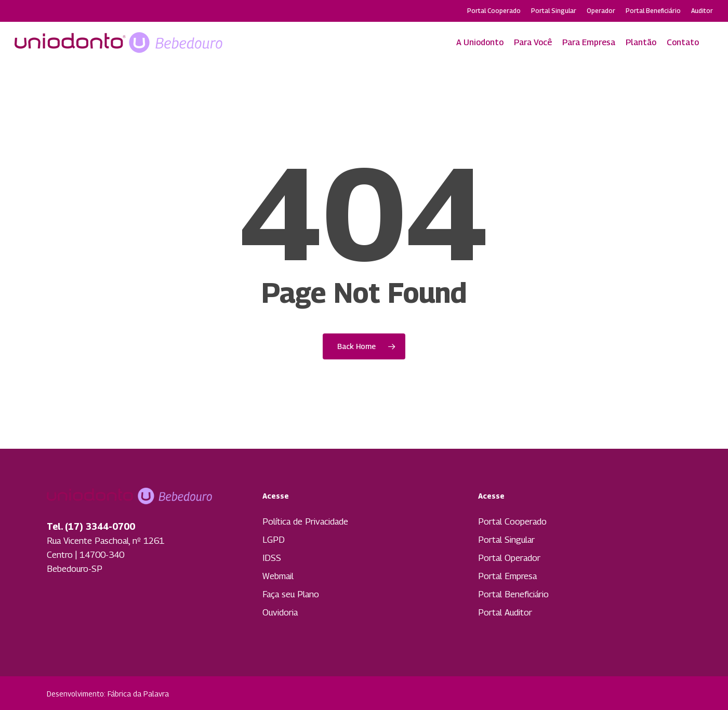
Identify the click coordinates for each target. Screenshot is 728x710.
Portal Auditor (505, 612)
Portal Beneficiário (513, 594)
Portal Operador (509, 558)
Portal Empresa (507, 576)
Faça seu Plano (291, 594)
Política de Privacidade (305, 521)
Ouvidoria (280, 612)
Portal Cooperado (512, 521)
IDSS (272, 558)
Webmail (278, 576)
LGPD (274, 540)
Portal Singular (506, 540)
